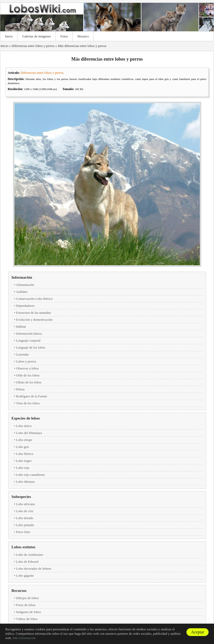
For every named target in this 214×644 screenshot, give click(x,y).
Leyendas (22, 354)
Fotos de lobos (26, 605)
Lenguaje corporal (28, 340)
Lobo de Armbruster (29, 555)
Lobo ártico (24, 426)
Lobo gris (22, 447)
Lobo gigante (25, 575)
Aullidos (22, 292)
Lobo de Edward (27, 562)
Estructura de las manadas (33, 313)
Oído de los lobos (28, 375)
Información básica (29, 333)
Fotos (64, 36)
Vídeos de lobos (27, 619)
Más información (24, 638)
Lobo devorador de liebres (34, 569)
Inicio (9, 36)
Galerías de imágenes (36, 36)
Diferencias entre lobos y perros (33, 46)
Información (22, 277)
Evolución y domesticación (34, 320)
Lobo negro (24, 461)
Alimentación (25, 285)
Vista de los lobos (28, 403)
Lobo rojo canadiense (30, 475)
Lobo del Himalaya (29, 433)
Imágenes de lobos (28, 612)
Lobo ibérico (25, 454)
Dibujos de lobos (27, 598)
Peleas (20, 389)
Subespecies (21, 497)
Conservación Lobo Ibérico (34, 299)
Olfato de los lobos (29, 382)
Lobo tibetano (25, 482)
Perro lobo (23, 532)
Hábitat (21, 327)
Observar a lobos (27, 368)
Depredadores (25, 306)
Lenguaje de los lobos (31, 347)
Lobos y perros (26, 361)
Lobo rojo (23, 468)
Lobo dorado (25, 518)
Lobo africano (25, 504)
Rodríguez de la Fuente (32, 396)
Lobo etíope (24, 440)
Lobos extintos (24, 547)
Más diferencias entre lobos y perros (82, 46)
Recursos (19, 591)
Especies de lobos (26, 418)
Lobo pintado (25, 525)
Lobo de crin (24, 511)
